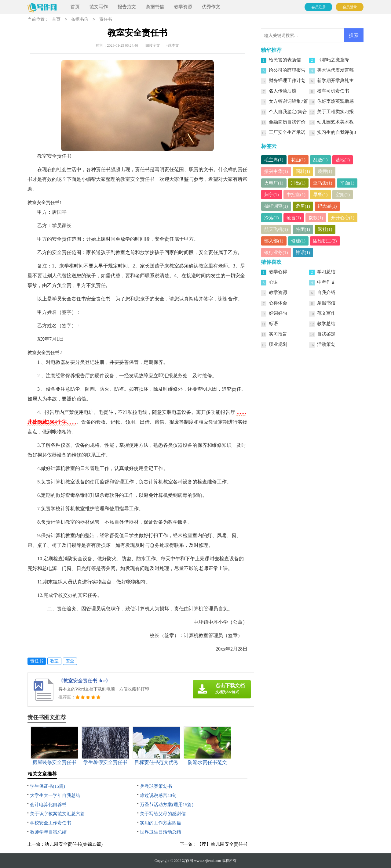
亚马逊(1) (323, 183)
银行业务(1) (276, 253)
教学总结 (326, 324)
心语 (273, 282)
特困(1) (303, 229)
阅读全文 (153, 45)
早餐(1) (320, 195)
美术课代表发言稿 (335, 70)
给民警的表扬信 (285, 60)
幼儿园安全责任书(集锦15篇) (74, 844)
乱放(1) (320, 160)
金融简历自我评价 (287, 122)
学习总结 (326, 272)
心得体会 (278, 303)
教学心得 (278, 272)
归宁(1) (272, 195)
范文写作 (99, 7)
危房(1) (303, 206)
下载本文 (172, 45)
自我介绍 (326, 292)
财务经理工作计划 (287, 81)
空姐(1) (343, 195)
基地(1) (343, 160)
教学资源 (183, 7)
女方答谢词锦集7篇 (288, 101)
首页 (75, 7)
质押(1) (325, 171)
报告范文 (127, 7)
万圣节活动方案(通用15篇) (167, 805)
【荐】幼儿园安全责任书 (222, 844)
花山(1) (298, 160)
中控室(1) (296, 195)
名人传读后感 (283, 91)
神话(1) (303, 253)
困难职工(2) (325, 241)
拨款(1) (316, 218)
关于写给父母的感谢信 (163, 814)
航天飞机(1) (276, 229)
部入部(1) (274, 241)
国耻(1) (303, 171)
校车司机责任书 (333, 91)
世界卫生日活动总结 (161, 832)
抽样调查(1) (276, 206)
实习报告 (278, 334)
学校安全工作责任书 (51, 823)
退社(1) (325, 229)
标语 (273, 324)
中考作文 (326, 282)
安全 (70, 661)
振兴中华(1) (276, 171)
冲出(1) (298, 183)
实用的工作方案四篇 (161, 823)
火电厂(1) (274, 183)
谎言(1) (294, 218)
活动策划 (326, 344)
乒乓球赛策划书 (156, 786)
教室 (54, 661)
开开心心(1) (343, 218)
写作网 (188, 861)
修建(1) (298, 241)
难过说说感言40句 (158, 795)
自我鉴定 (326, 334)
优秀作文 (211, 7)
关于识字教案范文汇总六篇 (57, 814)
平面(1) (347, 183)
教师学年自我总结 (48, 832)
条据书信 (155, 7)
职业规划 (278, 344)
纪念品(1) (327, 206)
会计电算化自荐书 (48, 805)
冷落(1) (272, 218)
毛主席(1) (274, 160)
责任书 (106, 20)
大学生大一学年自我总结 (55, 795)
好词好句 (278, 313)
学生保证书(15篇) (48, 786)
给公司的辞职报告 (287, 70)
